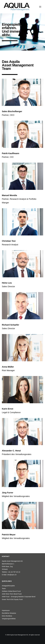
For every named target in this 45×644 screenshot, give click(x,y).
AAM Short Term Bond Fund (12, 594)
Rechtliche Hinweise (9, 613)
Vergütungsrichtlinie (9, 619)
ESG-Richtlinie (7, 616)
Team (4, 588)
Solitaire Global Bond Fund (11, 591)
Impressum (6, 610)
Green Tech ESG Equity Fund (12, 599)
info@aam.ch (12, 575)
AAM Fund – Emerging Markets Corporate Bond (19, 597)
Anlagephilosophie (8, 586)
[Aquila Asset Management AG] (17, 7)
